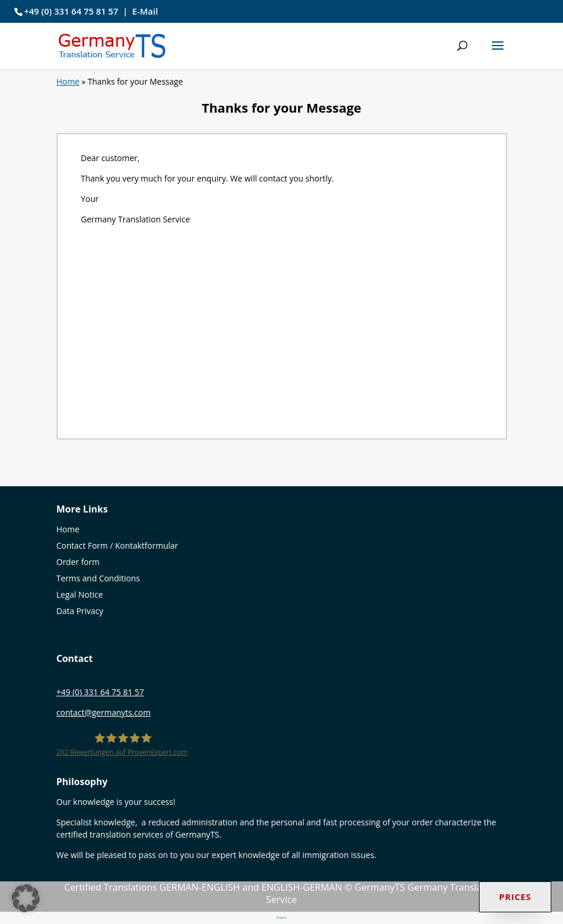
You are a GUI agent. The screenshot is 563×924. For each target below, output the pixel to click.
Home (68, 81)
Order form (78, 562)
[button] (498, 53)
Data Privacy (80, 611)
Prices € (281, 918)
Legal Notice (80, 595)
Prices (515, 897)
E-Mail (145, 11)
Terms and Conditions (98, 578)
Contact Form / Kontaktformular (118, 545)
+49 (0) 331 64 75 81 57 (71, 11)
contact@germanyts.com (104, 712)
